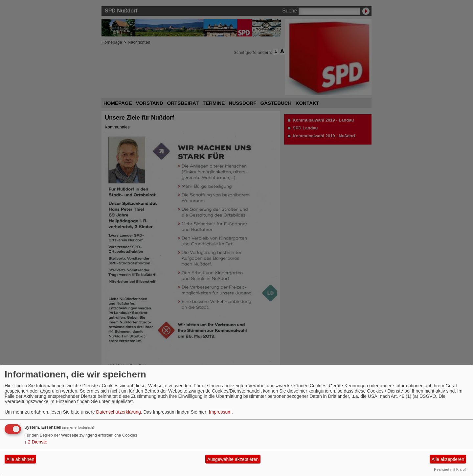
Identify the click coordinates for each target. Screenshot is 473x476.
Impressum (220, 412)
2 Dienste (36, 442)
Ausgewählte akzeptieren (233, 459)
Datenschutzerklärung (119, 412)
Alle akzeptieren (448, 459)
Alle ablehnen (21, 459)
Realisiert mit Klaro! (450, 469)
